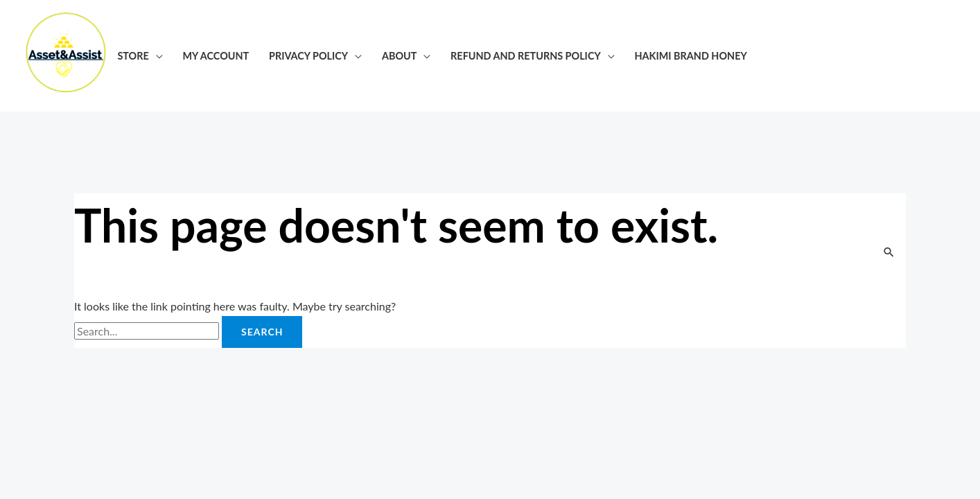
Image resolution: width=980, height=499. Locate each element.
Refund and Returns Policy (526, 56)
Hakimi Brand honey (691, 56)
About (399, 56)
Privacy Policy (308, 56)
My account (216, 56)
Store (133, 56)
